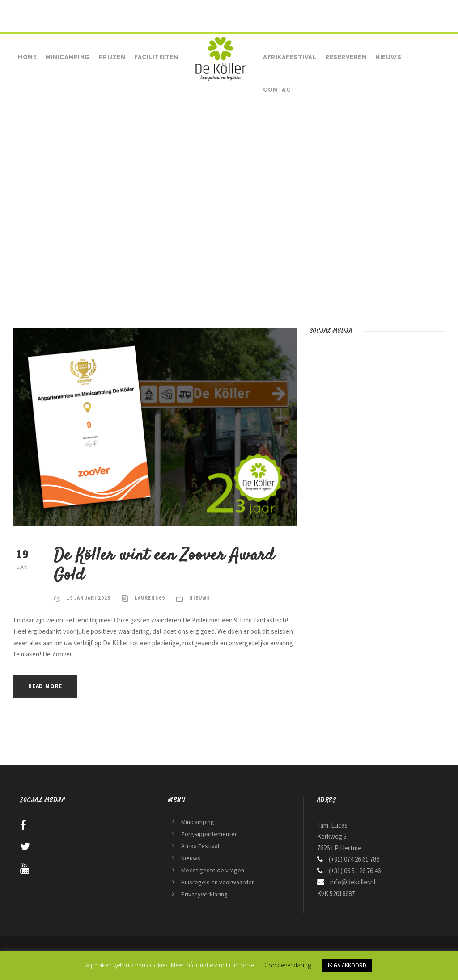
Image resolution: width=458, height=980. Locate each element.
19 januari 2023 (89, 598)
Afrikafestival (290, 57)
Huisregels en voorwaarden (218, 882)
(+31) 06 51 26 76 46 (355, 871)
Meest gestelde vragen (213, 870)
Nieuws (388, 57)
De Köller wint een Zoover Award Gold (164, 566)
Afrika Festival (200, 846)
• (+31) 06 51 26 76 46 (105, 10)
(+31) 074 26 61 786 (50, 10)
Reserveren (346, 57)
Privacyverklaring (204, 894)
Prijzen (112, 57)
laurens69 (150, 598)
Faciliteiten (156, 57)
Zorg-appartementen (210, 834)
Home (27, 57)
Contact (279, 90)
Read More (45, 686)
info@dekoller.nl (353, 882)
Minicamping (68, 57)
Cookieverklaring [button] (288, 965)
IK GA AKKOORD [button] (347, 965)
